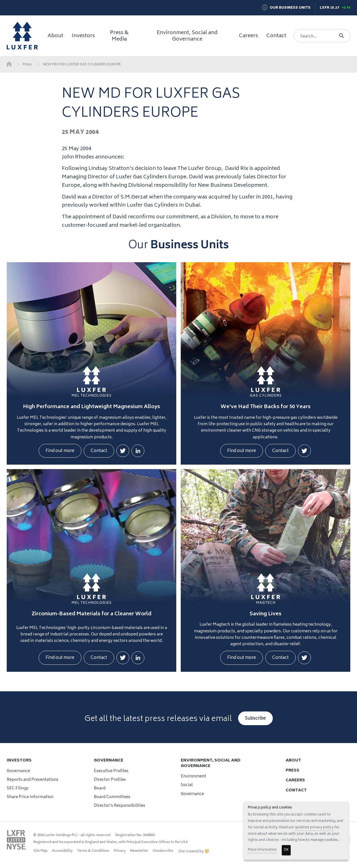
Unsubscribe (163, 851)
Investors (19, 761)
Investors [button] (83, 36)
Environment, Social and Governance (211, 763)
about (293, 761)
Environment (193, 776)
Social (187, 785)
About (55, 36)
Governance (18, 771)
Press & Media (119, 36)
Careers (248, 36)
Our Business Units (290, 8)
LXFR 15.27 (329, 8)
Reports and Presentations (33, 780)
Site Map (40, 851)
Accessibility (62, 851)
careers (295, 780)
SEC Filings (18, 788)
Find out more (60, 451)
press (293, 771)
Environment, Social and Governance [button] (187, 36)
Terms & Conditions (93, 851)
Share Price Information (30, 797)
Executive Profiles (111, 771)
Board (100, 788)
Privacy (120, 851)
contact (296, 790)
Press (27, 65)
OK (286, 850)
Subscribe (255, 719)
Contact (276, 36)
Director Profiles (110, 780)
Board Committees (112, 797)
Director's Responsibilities (119, 806)
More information (262, 850)
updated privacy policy (314, 828)
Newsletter (139, 851)
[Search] (320, 36)
